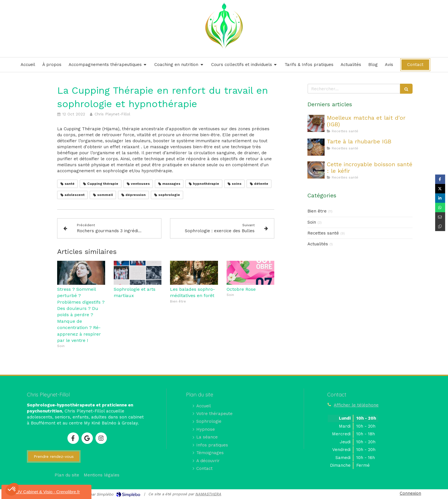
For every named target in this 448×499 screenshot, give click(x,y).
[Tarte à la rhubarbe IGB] (316, 147)
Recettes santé (323, 233)
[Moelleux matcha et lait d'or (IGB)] (316, 123)
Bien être (317, 211)
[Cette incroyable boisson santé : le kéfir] (316, 170)
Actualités (318, 244)
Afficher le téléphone (356, 405)
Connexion (410, 493)
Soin (312, 222)
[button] (12, 489)
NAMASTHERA (208, 494)
